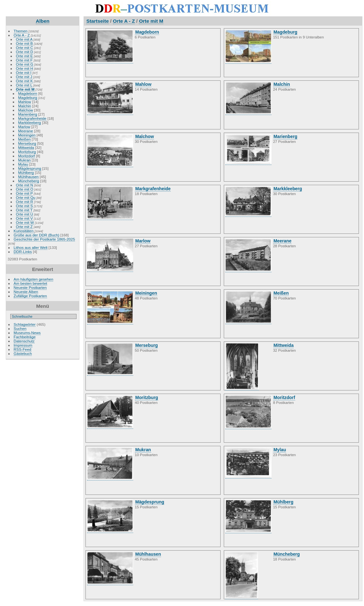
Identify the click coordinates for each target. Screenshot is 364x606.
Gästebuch (23, 353)
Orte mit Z (24, 227)
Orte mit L (24, 85)
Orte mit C (25, 48)
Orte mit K (24, 81)
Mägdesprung (30, 168)
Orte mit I (24, 73)
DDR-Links (23, 252)
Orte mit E (24, 56)
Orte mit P (24, 193)
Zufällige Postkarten (30, 296)
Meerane (26, 131)
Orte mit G (25, 64)
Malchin (25, 106)
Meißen (24, 139)
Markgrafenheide (32, 118)
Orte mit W (25, 222)
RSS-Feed (23, 349)
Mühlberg (26, 172)
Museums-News (27, 333)
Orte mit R (25, 202)
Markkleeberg (30, 123)
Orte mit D (25, 52)
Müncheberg (29, 181)
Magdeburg (28, 98)
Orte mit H (25, 68)
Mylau (23, 164)
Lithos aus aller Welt (31, 247)
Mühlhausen (28, 177)
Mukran (24, 160)
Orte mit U (25, 214)
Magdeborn (28, 93)
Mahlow (25, 102)
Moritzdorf (27, 156)
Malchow (26, 110)
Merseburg (27, 143)
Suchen (20, 328)
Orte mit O (25, 189)
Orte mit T (24, 210)
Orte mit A (24, 39)
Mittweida (26, 147)
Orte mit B (24, 43)
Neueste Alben (26, 292)
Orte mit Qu (26, 197)
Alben (43, 21)
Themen (21, 31)
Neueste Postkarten (30, 287)
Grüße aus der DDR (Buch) (37, 235)
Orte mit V (24, 218)
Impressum (23, 345)
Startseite (98, 21)
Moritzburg (27, 152)
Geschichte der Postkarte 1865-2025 (44, 239)
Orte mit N (25, 185)
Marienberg (28, 114)
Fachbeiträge (25, 337)
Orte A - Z (22, 35)
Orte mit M (25, 89)
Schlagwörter (25, 324)
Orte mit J (24, 77)
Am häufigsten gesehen (34, 279)
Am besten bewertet (31, 283)
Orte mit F (24, 60)
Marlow (24, 127)
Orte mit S (24, 206)
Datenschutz (24, 341)
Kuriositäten (24, 231)
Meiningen (27, 135)
